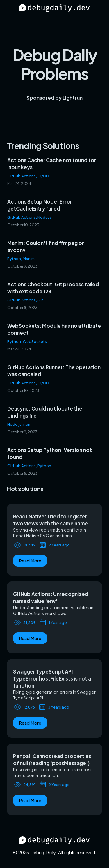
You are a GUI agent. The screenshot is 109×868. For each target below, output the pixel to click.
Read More (30, 561)
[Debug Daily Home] (55, 9)
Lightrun (73, 98)
